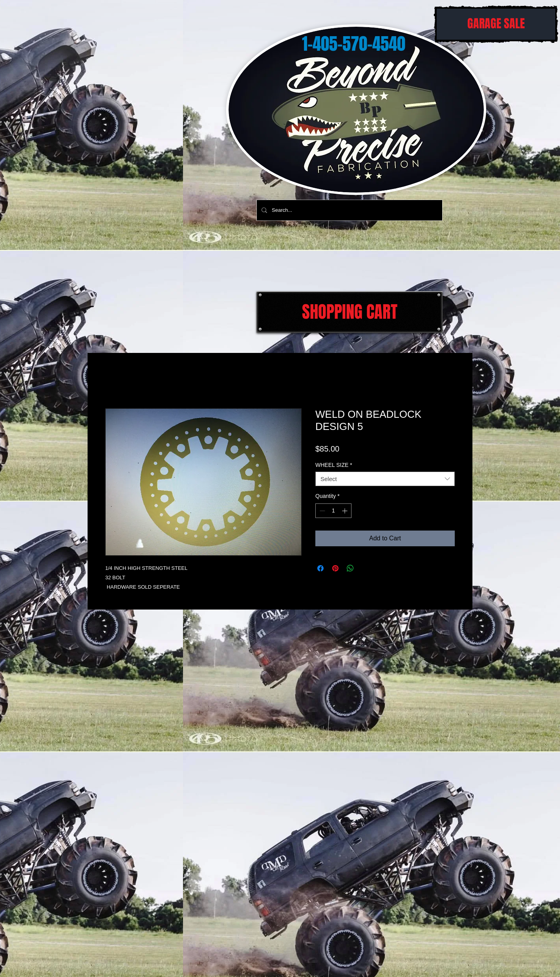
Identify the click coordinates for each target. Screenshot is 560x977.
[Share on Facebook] (320, 568)
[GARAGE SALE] (496, 24)
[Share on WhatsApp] (350, 568)
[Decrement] (321, 511)
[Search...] (349, 210)
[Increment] (345, 511)
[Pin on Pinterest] (335, 568)
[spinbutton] (333, 511)
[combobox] (385, 479)
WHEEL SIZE (334, 465)
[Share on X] (365, 568)
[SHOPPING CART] (350, 312)
